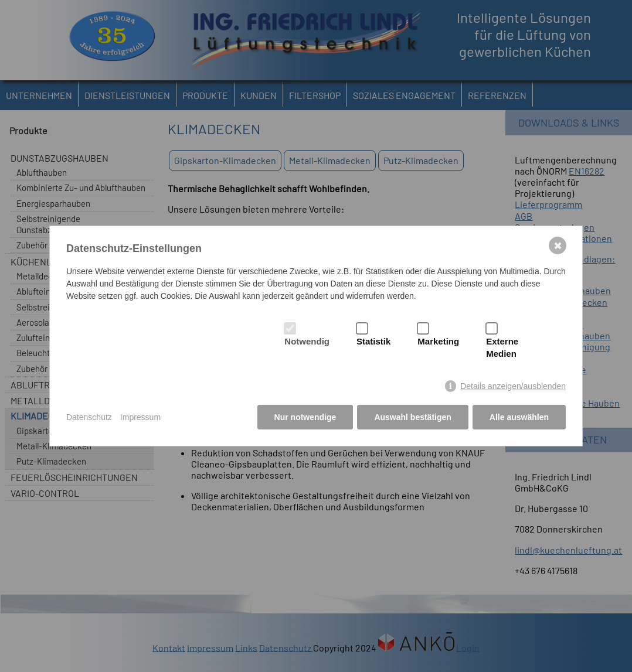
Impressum (140, 417)
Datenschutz (89, 417)
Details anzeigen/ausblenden (513, 386)
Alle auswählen (519, 417)
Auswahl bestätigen (412, 417)
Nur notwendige (305, 417)
